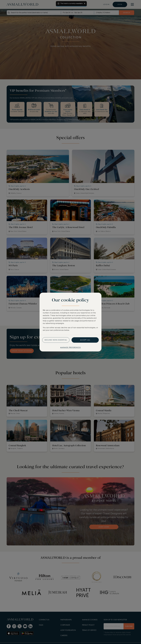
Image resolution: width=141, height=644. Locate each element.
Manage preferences (70, 347)
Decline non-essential (56, 340)
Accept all (85, 340)
